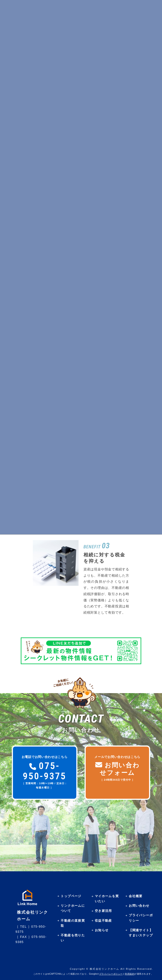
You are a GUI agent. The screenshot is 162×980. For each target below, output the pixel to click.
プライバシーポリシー (111, 974)
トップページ (71, 896)
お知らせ (102, 930)
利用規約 (130, 974)
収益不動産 (103, 921)
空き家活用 (103, 911)
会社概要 (136, 896)
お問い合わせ (139, 906)
